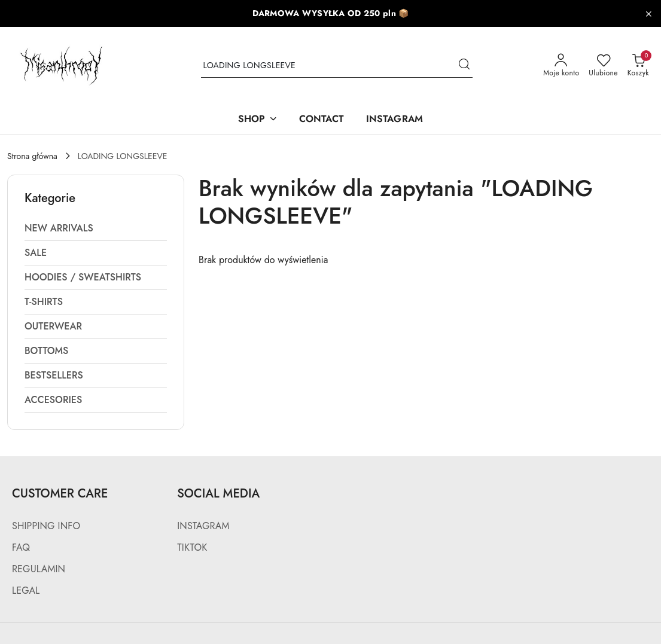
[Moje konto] (561, 66)
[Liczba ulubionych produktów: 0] (603, 66)
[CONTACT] (322, 120)
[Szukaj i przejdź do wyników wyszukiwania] (464, 66)
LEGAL (26, 590)
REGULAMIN (39, 569)
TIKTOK (192, 547)
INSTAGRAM (203, 526)
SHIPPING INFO (46, 526)
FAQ (21, 547)
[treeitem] (96, 228)
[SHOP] (258, 120)
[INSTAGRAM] (395, 120)
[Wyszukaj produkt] (337, 66)
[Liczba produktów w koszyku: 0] (638, 66)
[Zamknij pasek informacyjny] (648, 14)
